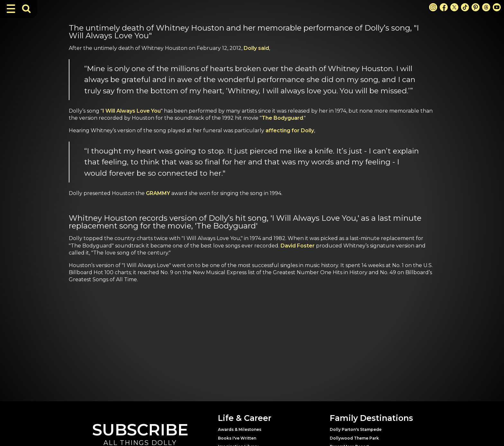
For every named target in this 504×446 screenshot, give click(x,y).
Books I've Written (237, 438)
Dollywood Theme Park (354, 438)
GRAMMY (159, 193)
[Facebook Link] (444, 7)
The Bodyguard (282, 118)
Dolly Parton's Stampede (356, 429)
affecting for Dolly (290, 130)
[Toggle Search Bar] (26, 9)
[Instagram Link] (433, 7)
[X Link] (454, 7)
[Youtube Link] (497, 7)
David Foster (298, 246)
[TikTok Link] (465, 7)
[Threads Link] (486, 7)
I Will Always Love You (132, 111)
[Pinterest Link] (476, 7)
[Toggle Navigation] (11, 9)
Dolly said (256, 48)
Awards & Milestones (240, 429)
